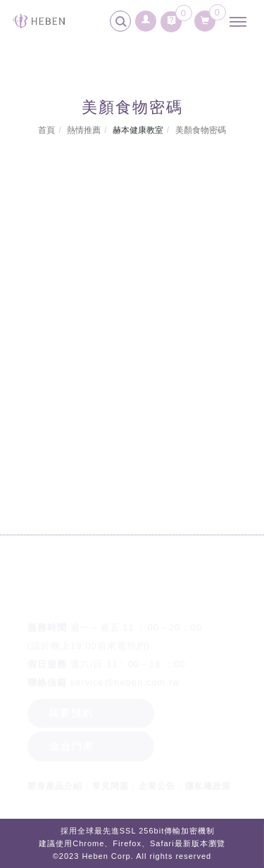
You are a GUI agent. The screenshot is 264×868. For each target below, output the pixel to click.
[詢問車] (171, 18)
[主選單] (241, 23)
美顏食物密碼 (201, 130)
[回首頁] (39, 21)
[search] (122, 23)
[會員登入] (146, 18)
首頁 (46, 130)
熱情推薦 (84, 130)
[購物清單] (205, 18)
